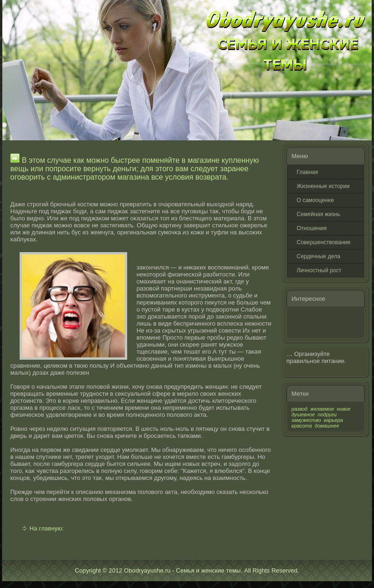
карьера (334, 420)
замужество (306, 420)
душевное (303, 414)
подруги (327, 414)
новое (343, 409)
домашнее (327, 426)
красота (302, 426)
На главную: (47, 528)
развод (300, 409)
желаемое (322, 409)
